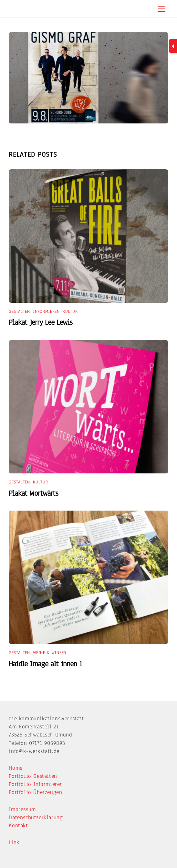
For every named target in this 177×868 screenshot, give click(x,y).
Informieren (46, 312)
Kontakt (18, 826)
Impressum (22, 809)
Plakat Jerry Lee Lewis (41, 322)
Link (14, 842)
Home (16, 768)
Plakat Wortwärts (33, 493)
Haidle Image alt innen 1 (45, 664)
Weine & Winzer (50, 653)
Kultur (70, 312)
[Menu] (162, 9)
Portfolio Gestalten (33, 776)
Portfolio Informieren (36, 784)
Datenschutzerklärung (36, 817)
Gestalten (19, 312)
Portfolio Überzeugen (35, 792)
